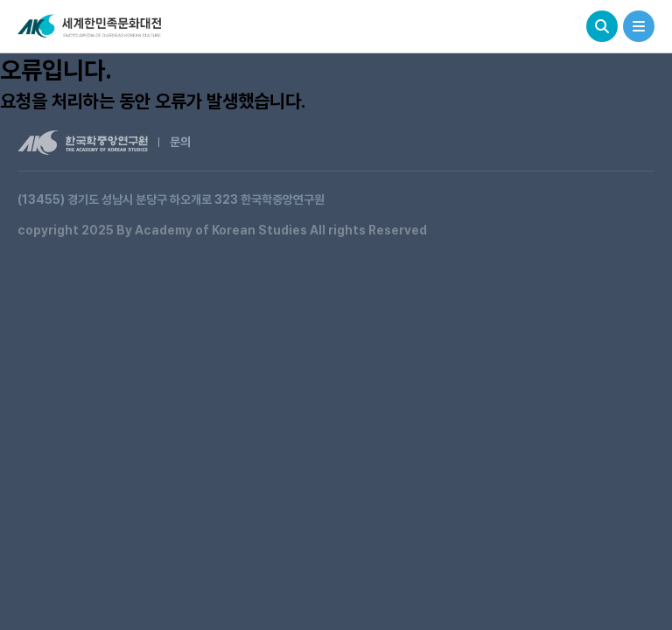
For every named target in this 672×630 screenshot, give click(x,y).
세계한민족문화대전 (91, 26)
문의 (180, 142)
